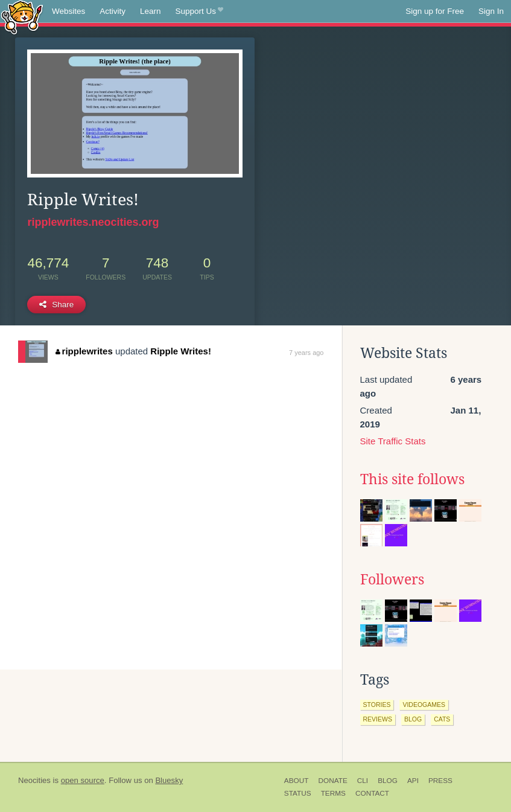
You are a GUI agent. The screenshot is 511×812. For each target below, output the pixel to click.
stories (377, 705)
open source (83, 780)
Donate (332, 781)
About (297, 781)
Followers (392, 580)
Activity (113, 11)
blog (413, 719)
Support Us (199, 11)
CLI (363, 781)
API (413, 781)
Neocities (34, 780)
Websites (68, 11)
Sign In (491, 11)
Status (298, 793)
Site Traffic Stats (393, 441)
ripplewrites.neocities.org (93, 222)
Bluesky (169, 780)
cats (442, 719)
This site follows (412, 479)
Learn (151, 11)
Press (440, 781)
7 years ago (306, 353)
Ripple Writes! (181, 351)
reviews (378, 719)
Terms (333, 793)
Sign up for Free (435, 11)
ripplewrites (84, 351)
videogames (424, 705)
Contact (372, 793)
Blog (388, 781)
